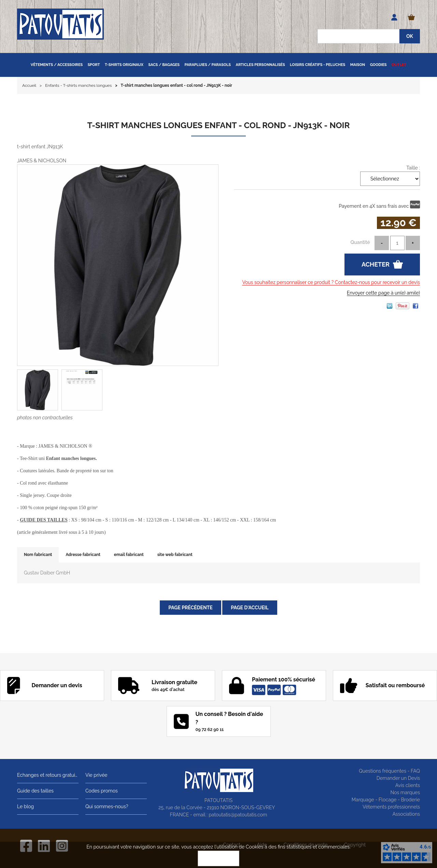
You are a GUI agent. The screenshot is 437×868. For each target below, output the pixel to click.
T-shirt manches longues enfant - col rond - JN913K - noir (219, 125)
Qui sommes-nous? (107, 806)
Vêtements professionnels (391, 807)
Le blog (25, 806)
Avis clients (408, 785)
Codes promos (102, 791)
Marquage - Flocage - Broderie (386, 800)
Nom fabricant (38, 555)
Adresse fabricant (83, 555)
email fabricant (129, 555)
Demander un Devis (398, 778)
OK (218, 858)
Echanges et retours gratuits (48, 775)
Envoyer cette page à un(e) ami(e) (383, 293)
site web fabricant (175, 555)
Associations (406, 814)
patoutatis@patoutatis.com (238, 815)
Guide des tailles (35, 791)
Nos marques (405, 792)
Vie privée (96, 775)
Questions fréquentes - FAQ (389, 771)
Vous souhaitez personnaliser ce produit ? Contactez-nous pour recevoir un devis (331, 282)
